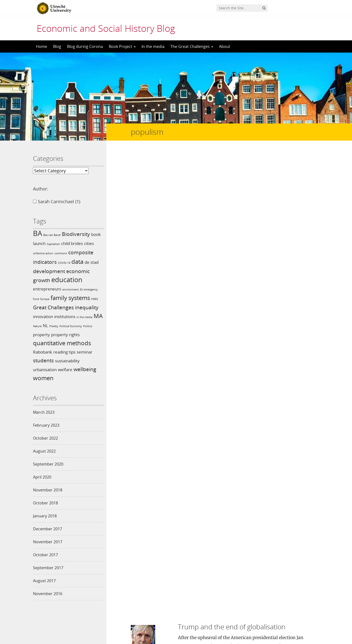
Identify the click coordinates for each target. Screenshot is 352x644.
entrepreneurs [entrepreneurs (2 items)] (47, 289)
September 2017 (48, 568)
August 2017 (44, 581)
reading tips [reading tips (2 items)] (64, 352)
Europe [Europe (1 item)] (45, 299)
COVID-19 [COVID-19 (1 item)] (64, 263)
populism (187, 259)
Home (42, 46)
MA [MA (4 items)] (98, 316)
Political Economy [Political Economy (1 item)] (71, 326)
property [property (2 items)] (41, 335)
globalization (295, 253)
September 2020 (48, 464)
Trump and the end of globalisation (232, 160)
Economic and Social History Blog (106, 28)
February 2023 (46, 425)
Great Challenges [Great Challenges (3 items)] (53, 307)
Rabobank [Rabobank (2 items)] (43, 352)
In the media (153, 46)
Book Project (122, 46)
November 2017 (48, 542)
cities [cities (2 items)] (89, 243)
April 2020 (42, 477)
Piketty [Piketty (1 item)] (54, 326)
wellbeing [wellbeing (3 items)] (85, 369)
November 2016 (48, 594)
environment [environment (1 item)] (71, 289)
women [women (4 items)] (43, 378)
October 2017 (45, 555)
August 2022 (44, 451)
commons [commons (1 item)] (61, 253)
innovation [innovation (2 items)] (43, 316)
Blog (57, 46)
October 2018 (45, 503)
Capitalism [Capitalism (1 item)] (53, 244)
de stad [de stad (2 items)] (92, 262)
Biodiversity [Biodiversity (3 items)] (76, 234)
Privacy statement (297, 622)
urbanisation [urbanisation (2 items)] (45, 370)
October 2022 (45, 438)
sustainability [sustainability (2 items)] (67, 361)
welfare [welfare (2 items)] (65, 370)
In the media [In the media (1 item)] (84, 317)
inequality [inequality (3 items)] (87, 307)
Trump (212, 259)
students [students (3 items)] (43, 360)
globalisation (269, 253)
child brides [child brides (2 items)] (72, 243)
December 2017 (48, 529)
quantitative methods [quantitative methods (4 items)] (62, 343)
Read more (287, 234)
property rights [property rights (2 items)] (65, 335)
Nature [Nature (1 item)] (37, 326)
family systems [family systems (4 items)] (70, 298)
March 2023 (44, 412)
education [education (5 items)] (67, 280)
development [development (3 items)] (49, 271)
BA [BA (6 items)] (38, 233)
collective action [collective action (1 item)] (43, 253)
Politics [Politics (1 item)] (88, 326)
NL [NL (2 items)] (45, 326)
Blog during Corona (85, 46)
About (225, 46)
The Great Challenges (192, 46)
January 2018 (45, 516)
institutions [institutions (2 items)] (65, 316)
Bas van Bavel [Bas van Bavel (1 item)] (52, 235)
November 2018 (48, 490)
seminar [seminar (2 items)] (85, 352)
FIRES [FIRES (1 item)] (95, 299)
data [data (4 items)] (77, 261)
